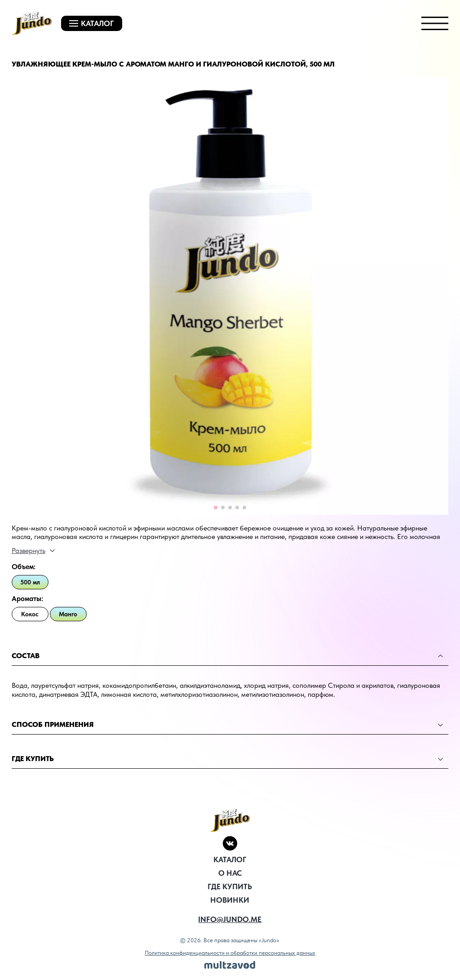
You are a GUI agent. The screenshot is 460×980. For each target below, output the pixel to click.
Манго (68, 614)
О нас (230, 873)
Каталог (230, 860)
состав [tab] (228, 656)
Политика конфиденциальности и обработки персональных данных (230, 953)
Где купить (230, 886)
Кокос (30, 614)
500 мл (30, 582)
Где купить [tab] (228, 759)
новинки (230, 900)
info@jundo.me (230, 919)
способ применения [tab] (228, 724)
